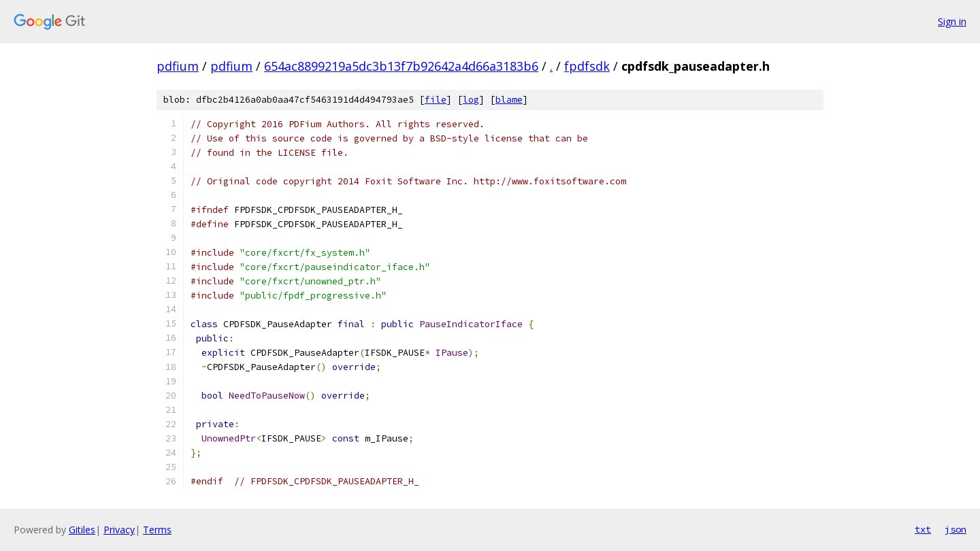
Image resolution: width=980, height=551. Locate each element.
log (471, 100)
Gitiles (82, 530)
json (955, 529)
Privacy (119, 530)
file (436, 100)
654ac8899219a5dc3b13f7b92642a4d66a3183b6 (401, 66)
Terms (157, 530)
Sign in (952, 21)
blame (509, 100)
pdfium (178, 66)
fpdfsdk (587, 66)
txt (923, 529)
